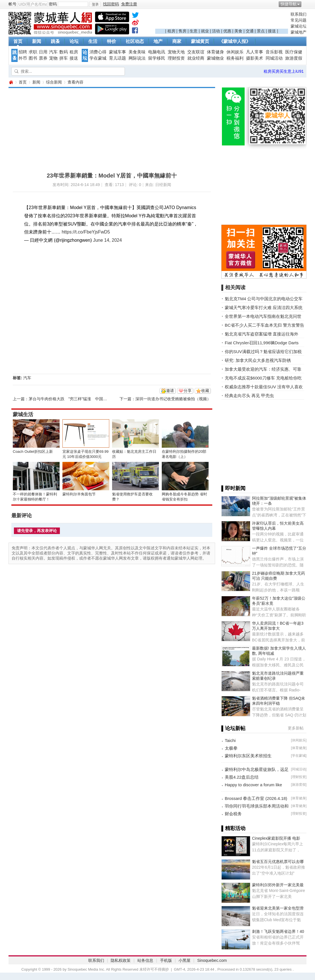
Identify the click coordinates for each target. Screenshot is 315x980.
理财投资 (176, 58)
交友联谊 (196, 52)
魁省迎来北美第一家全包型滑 (278, 908)
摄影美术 (255, 58)
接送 (272, 31)
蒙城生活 (23, 414)
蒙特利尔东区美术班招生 (248, 756)
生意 (194, 31)
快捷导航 (289, 4)
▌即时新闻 (233, 488)
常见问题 (299, 20)
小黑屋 (184, 960)
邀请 (170, 391)
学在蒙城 (98, 58)
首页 (18, 41)
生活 (93, 41)
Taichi (230, 740)
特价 (112, 41)
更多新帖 (296, 728)
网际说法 (137, 58)
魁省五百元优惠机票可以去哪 (278, 862)
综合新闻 (54, 82)
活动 (216, 31)
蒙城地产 (299, 32)
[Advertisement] (222, 20)
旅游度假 (294, 58)
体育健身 (215, 52)
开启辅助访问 (305, 4)
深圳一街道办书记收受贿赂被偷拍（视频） (173, 399)
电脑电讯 (157, 52)
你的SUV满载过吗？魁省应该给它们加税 (263, 352)
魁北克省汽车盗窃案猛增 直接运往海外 (262, 334)
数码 (64, 52)
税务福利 (235, 58)
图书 (33, 58)
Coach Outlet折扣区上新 (33, 452)
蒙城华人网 (11, 82)
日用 (43, 52)
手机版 (166, 960)
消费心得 (98, 52)
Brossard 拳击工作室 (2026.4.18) (256, 798)
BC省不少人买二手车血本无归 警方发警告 (264, 325)
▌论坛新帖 (233, 728)
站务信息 (145, 960)
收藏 (205, 391)
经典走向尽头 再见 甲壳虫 (249, 396)
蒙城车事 (117, 52)
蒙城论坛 (299, 26)
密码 (53, 4)
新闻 (37, 41)
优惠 (227, 31)
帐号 (12, 4)
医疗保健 (294, 52)
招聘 (23, 52)
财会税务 (233, 814)
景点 (261, 31)
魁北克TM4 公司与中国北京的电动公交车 (264, 299)
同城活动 (274, 58)
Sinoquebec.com (212, 960)
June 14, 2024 (107, 240)
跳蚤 (55, 41)
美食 (238, 31)
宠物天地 (176, 52)
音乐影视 (274, 52)
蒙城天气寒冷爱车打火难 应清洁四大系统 (264, 307)
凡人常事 (255, 52)
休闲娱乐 (235, 52)
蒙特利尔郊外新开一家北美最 (278, 885)
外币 (23, 58)
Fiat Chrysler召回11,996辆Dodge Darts (262, 343)
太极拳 (231, 748)
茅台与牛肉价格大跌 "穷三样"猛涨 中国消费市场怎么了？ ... (84, 399)
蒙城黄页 (200, 41)
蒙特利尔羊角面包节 (79, 494)
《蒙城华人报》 (235, 41)
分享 (188, 391)
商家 (177, 41)
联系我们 (299, 14)
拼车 (64, 58)
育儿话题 (117, 58)
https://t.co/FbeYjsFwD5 (86, 232)
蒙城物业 (215, 58)
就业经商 (196, 58)
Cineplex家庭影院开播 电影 (276, 838)
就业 (205, 31)
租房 (171, 31)
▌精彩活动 (233, 828)
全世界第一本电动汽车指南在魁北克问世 (263, 316)
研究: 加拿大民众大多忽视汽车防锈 (258, 360)
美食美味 (137, 52)
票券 (43, 58)
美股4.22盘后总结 (242, 777)
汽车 (53, 52)
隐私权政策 (121, 960)
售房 (182, 31)
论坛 (74, 41)
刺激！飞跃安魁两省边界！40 (278, 931)
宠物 (53, 58)
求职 (33, 52)
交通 (250, 31)
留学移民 (157, 58)
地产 (158, 41)
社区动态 (135, 41)
